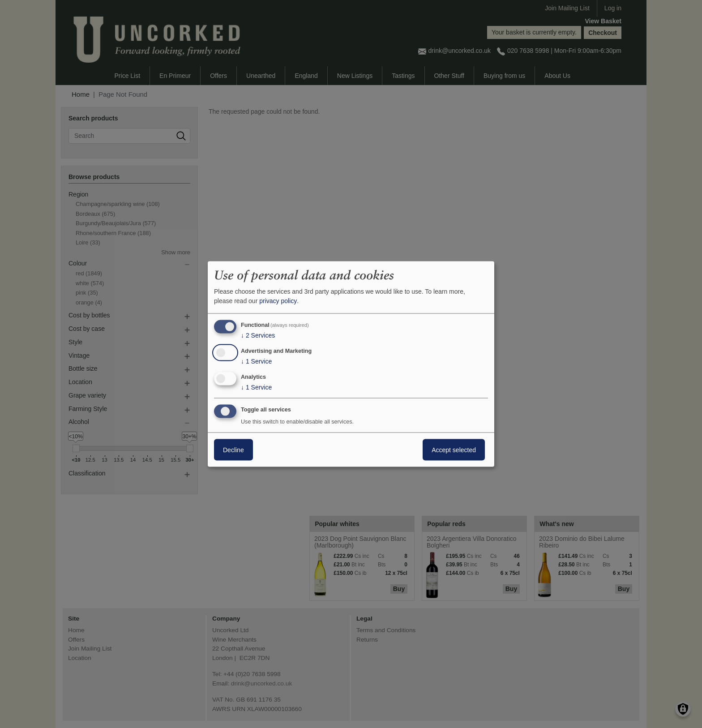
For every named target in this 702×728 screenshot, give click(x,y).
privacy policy (278, 301)
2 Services (258, 335)
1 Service (256, 361)
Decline (233, 450)
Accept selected (454, 450)
